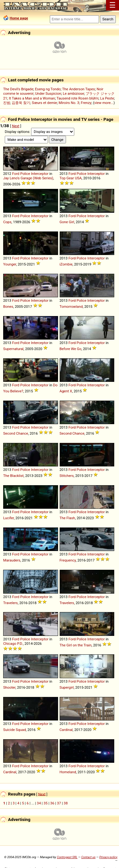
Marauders (12, 560)
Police (25, 174)
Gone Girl (67, 222)
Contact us (88, 857)
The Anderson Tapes (79, 89)
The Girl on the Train (76, 645)
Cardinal (66, 730)
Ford (16, 174)
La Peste (107, 98)
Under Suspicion (48, 93)
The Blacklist (13, 476)
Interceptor (40, 174)
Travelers (10, 603)
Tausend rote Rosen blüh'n (77, 98)
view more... (104, 103)
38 (66, 803)
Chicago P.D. (13, 644)
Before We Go (71, 349)
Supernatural (13, 349)
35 (46, 803)
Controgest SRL (67, 857)
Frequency (68, 560)
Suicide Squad (15, 730)
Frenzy (86, 103)
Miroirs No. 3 (69, 103)
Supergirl (67, 687)
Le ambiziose (73, 93)
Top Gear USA (71, 178)
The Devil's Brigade (18, 89)
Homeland (68, 772)
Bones (8, 307)
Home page (19, 18)
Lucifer (9, 518)
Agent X (66, 391)
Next (16, 126)
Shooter (9, 687)
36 (52, 803)
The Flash (67, 518)
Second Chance (16, 433)
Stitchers (67, 476)
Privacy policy (108, 857)
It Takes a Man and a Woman (32, 98)
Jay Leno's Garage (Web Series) (28, 178)
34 (39, 803)
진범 (7, 103)
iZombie (66, 264)
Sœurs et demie (44, 103)
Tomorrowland (71, 307)
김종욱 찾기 (21, 103)
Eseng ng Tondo (48, 89)
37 (59, 803)
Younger (10, 264)
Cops (7, 222)
